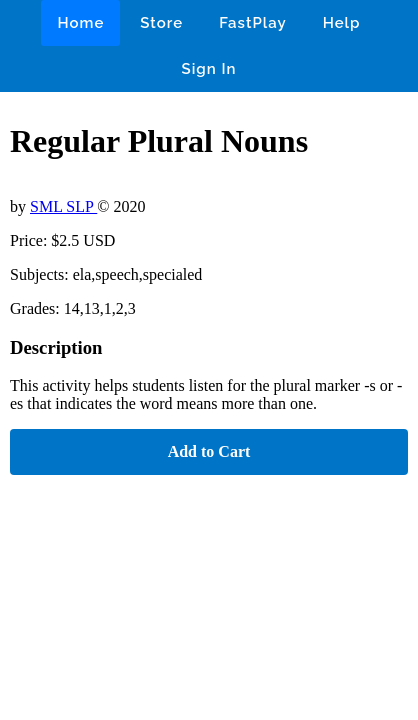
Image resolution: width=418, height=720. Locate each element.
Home (80, 23)
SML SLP (63, 206)
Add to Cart (209, 451)
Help (342, 23)
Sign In (209, 69)
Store (161, 23)
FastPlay (253, 23)
